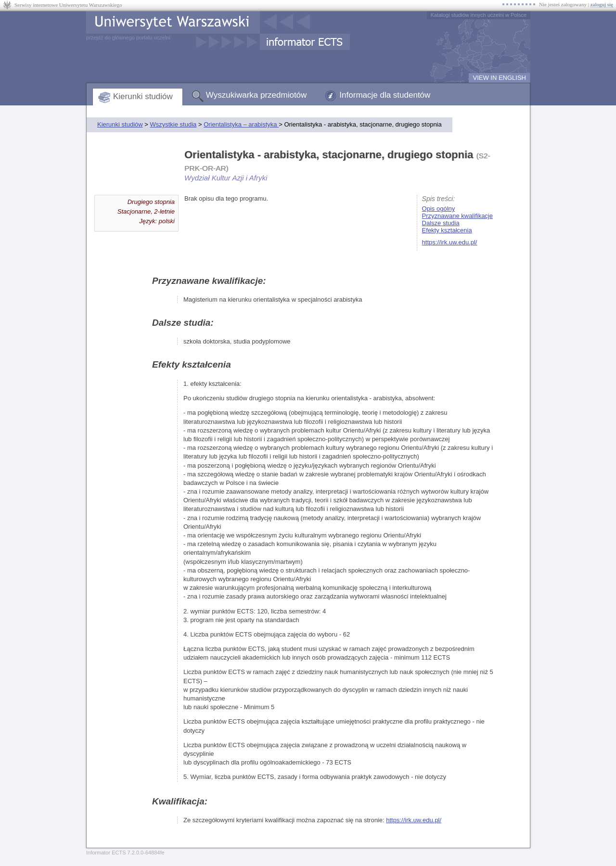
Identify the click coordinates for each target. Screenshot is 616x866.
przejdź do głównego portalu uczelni (128, 38)
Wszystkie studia (173, 124)
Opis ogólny (439, 209)
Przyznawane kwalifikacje (457, 216)
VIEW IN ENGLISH (499, 78)
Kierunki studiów (143, 96)
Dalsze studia (441, 223)
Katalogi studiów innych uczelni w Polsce (479, 15)
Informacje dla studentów (385, 95)
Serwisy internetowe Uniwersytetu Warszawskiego (68, 5)
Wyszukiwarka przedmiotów (257, 95)
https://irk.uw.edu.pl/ (450, 242)
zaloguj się (602, 4)
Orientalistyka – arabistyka (241, 124)
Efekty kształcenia (447, 230)
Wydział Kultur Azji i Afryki (226, 178)
